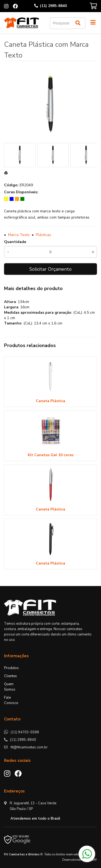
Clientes (11, 676)
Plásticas (43, 235)
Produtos (11, 668)
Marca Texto (19, 235)
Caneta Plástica (50, 401)
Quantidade (15, 242)
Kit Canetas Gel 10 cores (51, 455)
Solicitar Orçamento (50, 269)
